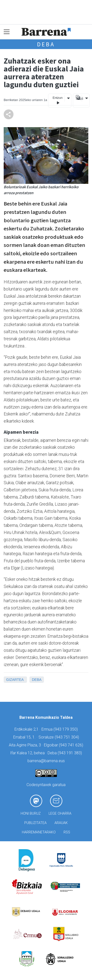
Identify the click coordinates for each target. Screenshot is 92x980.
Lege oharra (60, 814)
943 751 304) (67, 737)
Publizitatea (35, 823)
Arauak (61, 823)
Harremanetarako (39, 832)
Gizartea (15, 680)
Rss (67, 832)
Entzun (58, 100)
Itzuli (79, 99)
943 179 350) (66, 729)
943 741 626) (72, 745)
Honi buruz (31, 814)
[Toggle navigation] (7, 32)
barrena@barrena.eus (46, 761)
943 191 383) (70, 753)
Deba (46, 44)
